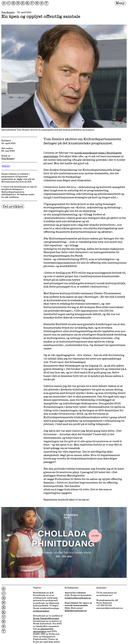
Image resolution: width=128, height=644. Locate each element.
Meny (120, 3)
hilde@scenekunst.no (76, 611)
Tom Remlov (8, 12)
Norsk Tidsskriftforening (46, 618)
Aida (20, 179)
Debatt (6, 166)
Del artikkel (13, 206)
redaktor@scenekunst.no (78, 598)
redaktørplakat (41, 611)
